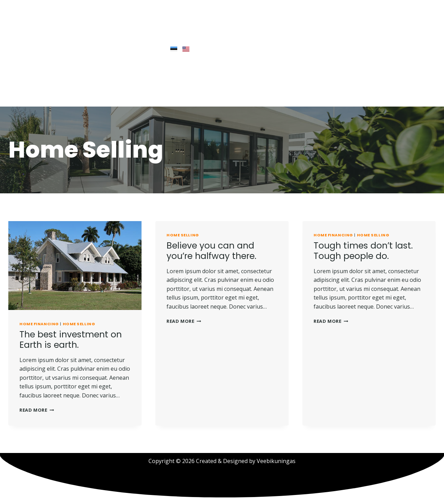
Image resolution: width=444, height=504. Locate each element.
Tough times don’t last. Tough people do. (363, 251)
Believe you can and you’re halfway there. (211, 251)
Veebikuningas (276, 461)
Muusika (83, 95)
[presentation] (75, 266)
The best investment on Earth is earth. (71, 340)
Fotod (151, 95)
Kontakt (180, 95)
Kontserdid (119, 95)
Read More (37, 410)
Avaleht (25, 95)
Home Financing (39, 324)
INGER (53, 95)
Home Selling (79, 324)
